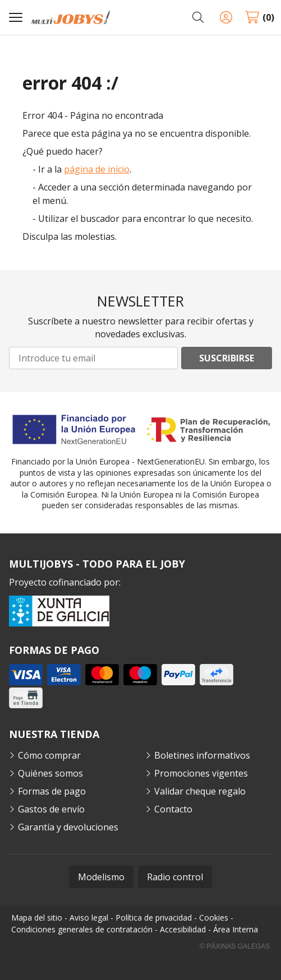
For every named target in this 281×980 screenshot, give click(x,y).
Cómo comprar (49, 755)
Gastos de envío (51, 809)
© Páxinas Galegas (235, 946)
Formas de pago (52, 791)
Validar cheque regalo (200, 791)
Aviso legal (89, 918)
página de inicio (97, 169)
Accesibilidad (183, 929)
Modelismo (101, 877)
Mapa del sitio (37, 918)
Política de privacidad (154, 918)
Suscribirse (227, 358)
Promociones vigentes (201, 773)
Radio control (175, 877)
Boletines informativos (202, 755)
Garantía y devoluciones (68, 827)
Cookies (214, 918)
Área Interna (236, 929)
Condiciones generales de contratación (82, 929)
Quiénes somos (50, 773)
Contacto (173, 809)
